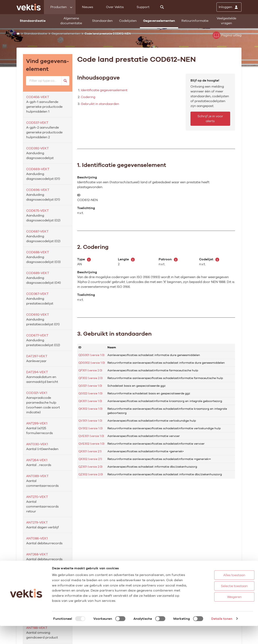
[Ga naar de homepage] (29, 7)
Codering (88, 97)
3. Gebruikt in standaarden (114, 334)
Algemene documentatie (71, 21)
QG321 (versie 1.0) (90, 386)
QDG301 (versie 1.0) (91, 355)
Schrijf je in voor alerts (210, 119)
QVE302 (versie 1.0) (91, 444)
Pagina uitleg (227, 35)
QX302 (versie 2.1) (90, 459)
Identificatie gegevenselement (104, 90)
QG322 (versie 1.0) (90, 393)
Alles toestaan (220, 593)
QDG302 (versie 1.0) (92, 363)
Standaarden (102, 21)
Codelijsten (128, 21)
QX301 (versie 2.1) (90, 451)
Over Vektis (115, 7)
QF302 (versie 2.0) (91, 378)
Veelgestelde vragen (226, 21)
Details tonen (222, 637)
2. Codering (93, 247)
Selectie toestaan (220, 604)
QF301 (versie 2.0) (90, 370)
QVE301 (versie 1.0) (91, 436)
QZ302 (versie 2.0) (91, 474)
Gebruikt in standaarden (100, 104)
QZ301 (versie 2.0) (90, 467)
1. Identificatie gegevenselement (122, 165)
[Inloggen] (229, 7)
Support (143, 7)
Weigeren (220, 615)
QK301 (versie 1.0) (90, 401)
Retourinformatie (195, 21)
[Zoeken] (162, 7)
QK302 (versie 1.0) (90, 409)
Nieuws (88, 7)
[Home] (18, 34)
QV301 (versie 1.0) (90, 421)
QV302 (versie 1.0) (91, 428)
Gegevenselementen (159, 21)
